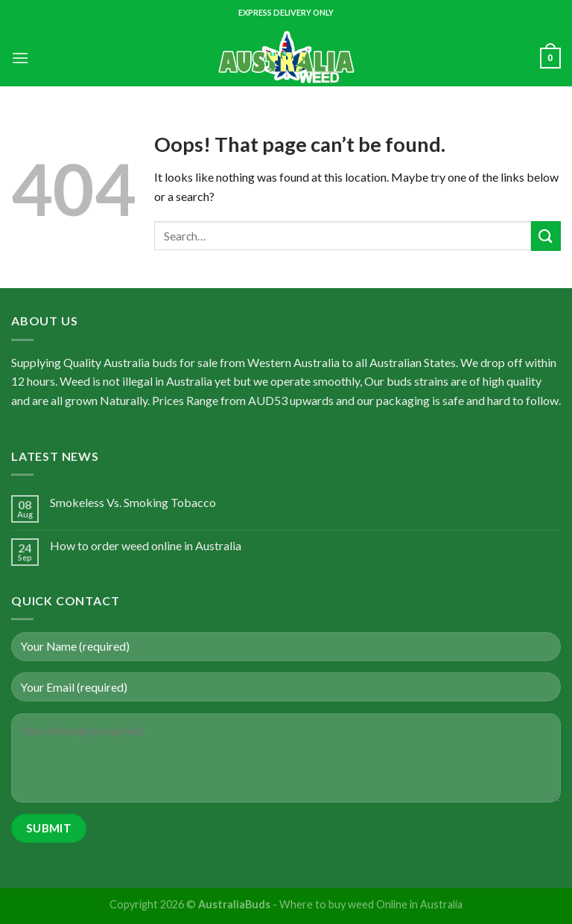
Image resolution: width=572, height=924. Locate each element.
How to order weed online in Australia (146, 545)
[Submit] (546, 236)
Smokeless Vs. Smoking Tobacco (133, 502)
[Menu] (20, 58)
